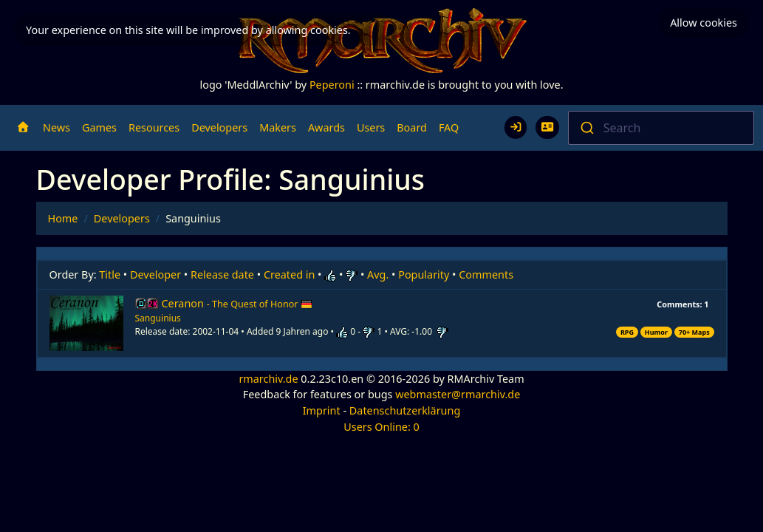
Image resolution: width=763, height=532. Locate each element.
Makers (278, 127)
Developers (219, 127)
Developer (155, 274)
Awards (326, 127)
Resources (154, 127)
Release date (222, 274)
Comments (486, 274)
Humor (656, 332)
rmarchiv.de (268, 379)
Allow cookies (704, 23)
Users (371, 127)
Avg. (378, 274)
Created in (289, 274)
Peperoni (332, 85)
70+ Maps (694, 332)
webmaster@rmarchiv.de (458, 394)
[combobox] (661, 128)
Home (63, 218)
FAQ (449, 127)
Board (412, 127)
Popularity (424, 274)
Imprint (322, 410)
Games (99, 127)
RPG (627, 332)
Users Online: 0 (381, 427)
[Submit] (586, 128)
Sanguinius (158, 318)
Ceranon (237, 303)
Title (110, 274)
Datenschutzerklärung (405, 410)
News (57, 127)
